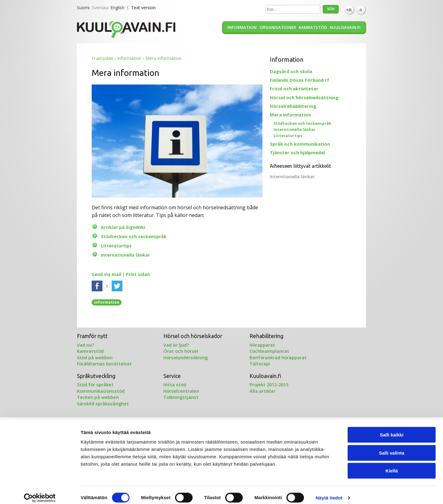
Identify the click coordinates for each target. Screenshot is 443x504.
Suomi (83, 8)
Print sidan (138, 274)
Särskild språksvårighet (103, 404)
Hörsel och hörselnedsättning (304, 97)
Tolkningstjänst (181, 397)
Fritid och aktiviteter (294, 89)
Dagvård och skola (291, 71)
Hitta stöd (175, 384)
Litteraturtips (116, 246)
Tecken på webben (98, 397)
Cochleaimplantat (269, 351)
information (107, 302)
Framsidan (102, 58)
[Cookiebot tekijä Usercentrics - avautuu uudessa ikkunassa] (40, 492)
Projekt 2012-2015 (269, 384)
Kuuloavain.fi (345, 27)
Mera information (290, 115)
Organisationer (278, 27)
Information (242, 27)
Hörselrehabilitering (293, 106)
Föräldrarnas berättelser (104, 364)
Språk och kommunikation (300, 144)
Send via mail (106, 274)
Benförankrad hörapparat (278, 357)
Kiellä (392, 465)
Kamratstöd (313, 27)
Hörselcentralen (181, 391)
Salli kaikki (392, 429)
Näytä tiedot (329, 492)
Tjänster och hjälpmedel (297, 152)
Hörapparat (262, 345)
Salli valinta (392, 447)
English (117, 8)
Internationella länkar (125, 255)
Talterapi (260, 364)
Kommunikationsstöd (101, 391)
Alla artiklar (262, 391)
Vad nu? (86, 345)
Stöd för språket (95, 384)
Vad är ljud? (176, 345)
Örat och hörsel (181, 351)
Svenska (100, 8)
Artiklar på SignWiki (123, 227)
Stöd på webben (95, 357)
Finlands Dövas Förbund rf (299, 80)
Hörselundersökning (186, 357)
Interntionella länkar (295, 130)
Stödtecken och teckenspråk (134, 236)
